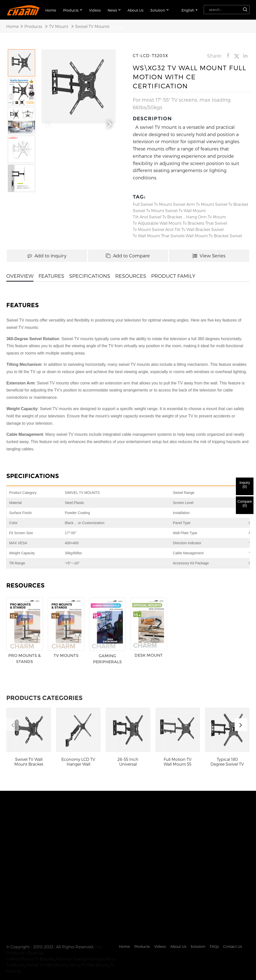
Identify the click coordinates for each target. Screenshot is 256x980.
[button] (110, 123)
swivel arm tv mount (194, 204)
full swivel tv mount (152, 204)
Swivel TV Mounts (92, 26)
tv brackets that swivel (205, 223)
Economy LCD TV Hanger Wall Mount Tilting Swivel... (78, 761)
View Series (209, 255)
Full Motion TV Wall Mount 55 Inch (178, 761)
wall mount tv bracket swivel (214, 235)
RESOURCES (131, 275)
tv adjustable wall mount (157, 223)
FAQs (214, 935)
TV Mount (59, 26)
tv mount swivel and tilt (157, 229)
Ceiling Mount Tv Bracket (30, 947)
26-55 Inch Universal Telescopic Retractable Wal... (128, 761)
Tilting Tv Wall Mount (89, 953)
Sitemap (36, 941)
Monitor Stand (71, 947)
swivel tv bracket (232, 204)
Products (73, 9)
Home (51, 9)
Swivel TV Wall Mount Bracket (29, 761)
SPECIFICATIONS (90, 275)
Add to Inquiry (47, 255)
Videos (95, 9)
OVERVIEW (20, 275)
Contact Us (232, 935)
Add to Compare (128, 255)
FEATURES (51, 275)
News (114, 9)
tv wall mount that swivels (159, 235)
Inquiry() (245, 485)
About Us (135, 9)
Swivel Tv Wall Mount (185, 210)
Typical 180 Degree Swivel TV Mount (227, 761)
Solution (159, 9)
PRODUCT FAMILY (173, 275)
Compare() (245, 503)
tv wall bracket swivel (202, 229)
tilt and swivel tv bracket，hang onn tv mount (179, 216)
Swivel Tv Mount (148, 210)
